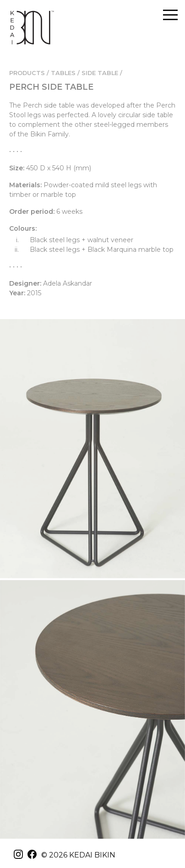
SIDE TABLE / (102, 73)
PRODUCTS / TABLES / (44, 73)
